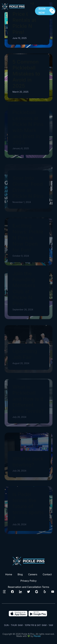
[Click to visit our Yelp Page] (45, 592)
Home (9, 574)
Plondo (37, 636)
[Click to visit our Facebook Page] (12, 592)
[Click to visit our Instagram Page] (4, 592)
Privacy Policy (29, 581)
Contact (47, 574)
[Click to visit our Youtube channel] (53, 592)
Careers (33, 574)
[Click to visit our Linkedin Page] (21, 592)
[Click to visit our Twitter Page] (29, 592)
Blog (20, 574)
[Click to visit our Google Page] (37, 592)
